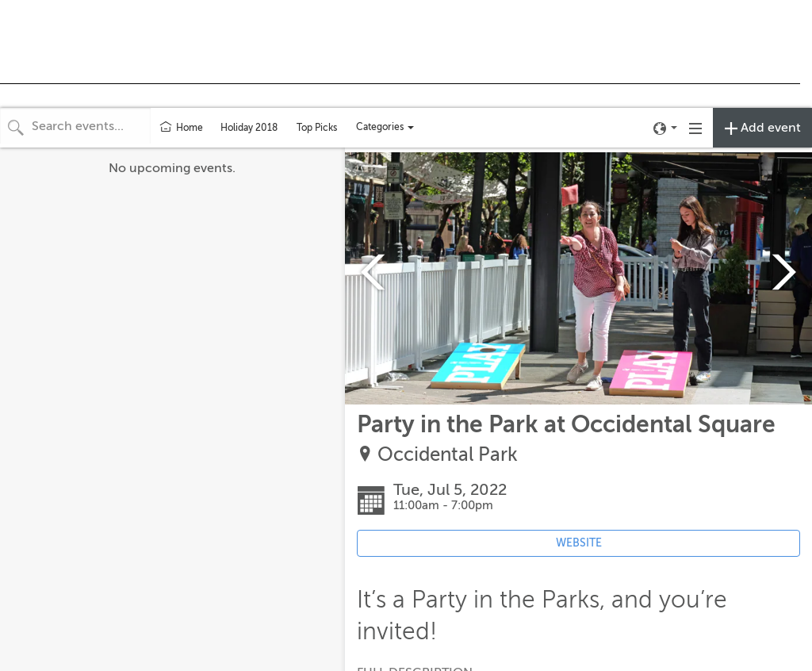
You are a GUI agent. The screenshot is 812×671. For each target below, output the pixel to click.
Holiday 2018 (249, 128)
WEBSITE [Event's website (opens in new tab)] (579, 543)
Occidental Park (448, 455)
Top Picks (317, 128)
